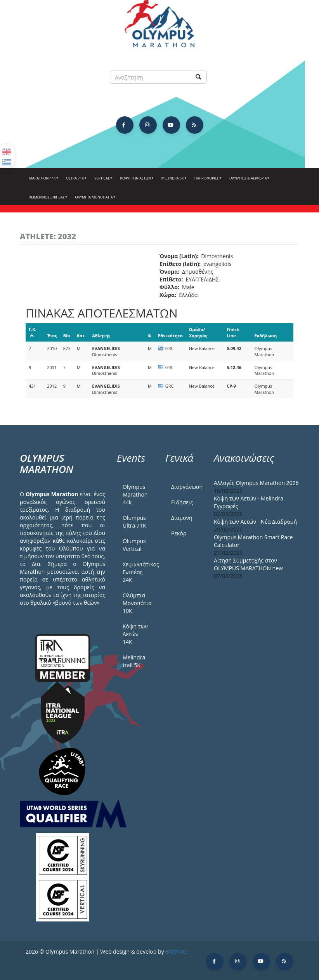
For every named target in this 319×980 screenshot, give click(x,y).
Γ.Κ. (33, 332)
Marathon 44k (43, 181)
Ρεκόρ (179, 533)
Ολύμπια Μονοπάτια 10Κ (137, 603)
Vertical (102, 181)
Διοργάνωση (187, 487)
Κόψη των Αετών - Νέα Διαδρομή (255, 522)
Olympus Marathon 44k (135, 494)
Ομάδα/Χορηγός (198, 332)
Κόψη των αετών (136, 181)
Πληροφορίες (207, 181)
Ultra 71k (76, 181)
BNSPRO (176, 952)
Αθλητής (101, 336)
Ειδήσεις (182, 502)
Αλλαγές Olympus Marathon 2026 (256, 483)
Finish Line (233, 332)
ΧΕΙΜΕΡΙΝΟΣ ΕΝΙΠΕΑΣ (48, 200)
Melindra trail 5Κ (134, 661)
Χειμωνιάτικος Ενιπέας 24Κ (138, 572)
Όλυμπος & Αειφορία (249, 181)
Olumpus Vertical (134, 545)
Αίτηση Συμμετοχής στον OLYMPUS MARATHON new (248, 564)
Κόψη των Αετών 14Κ (135, 634)
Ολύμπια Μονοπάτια (95, 200)
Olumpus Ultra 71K (134, 522)
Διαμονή (182, 518)
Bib (67, 336)
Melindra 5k (173, 181)
